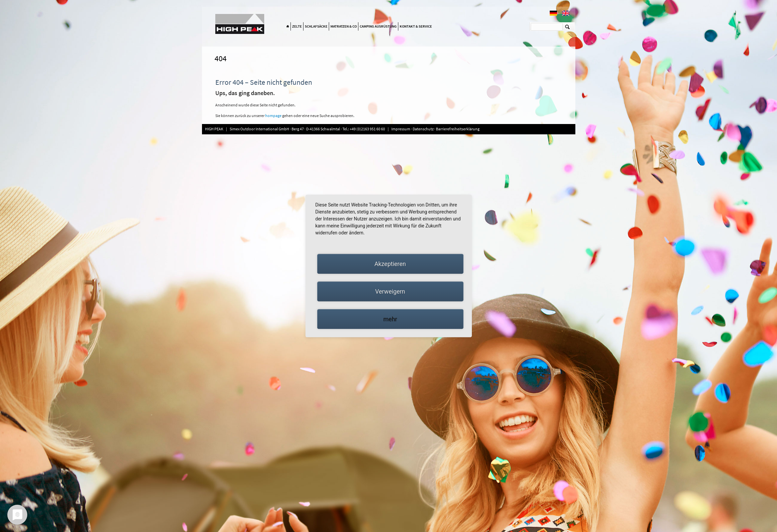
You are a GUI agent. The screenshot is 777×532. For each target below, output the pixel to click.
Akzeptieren (390, 264)
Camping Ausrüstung (378, 26)
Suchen (568, 27)
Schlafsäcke (316, 26)
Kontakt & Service (416, 26)
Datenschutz (423, 129)
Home (288, 27)
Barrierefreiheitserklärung (458, 129)
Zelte (297, 26)
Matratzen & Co (344, 26)
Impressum (401, 129)
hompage (274, 116)
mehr (390, 319)
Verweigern (390, 291)
